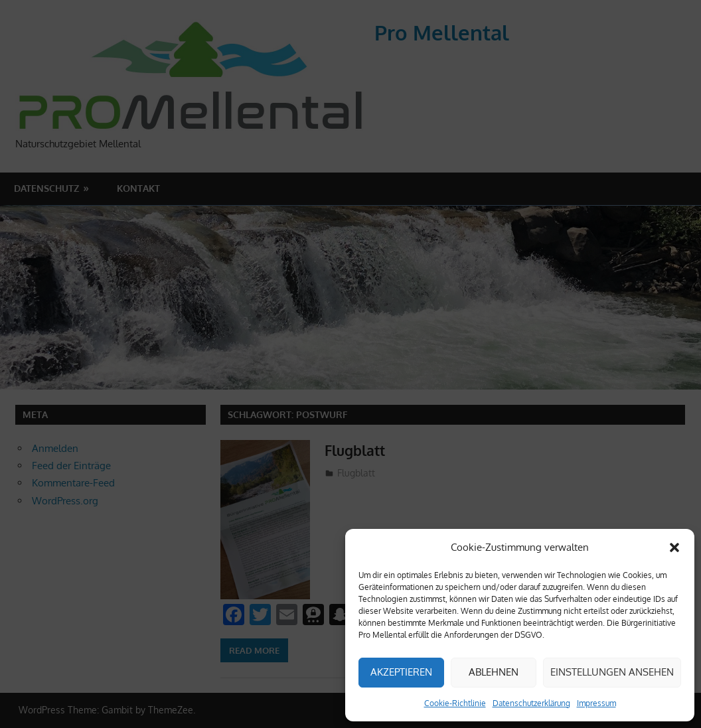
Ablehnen (494, 672)
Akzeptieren (401, 672)
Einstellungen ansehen (612, 672)
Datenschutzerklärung (531, 703)
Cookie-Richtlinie (455, 703)
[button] (674, 547)
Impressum (596, 703)
